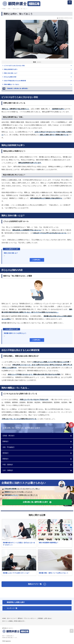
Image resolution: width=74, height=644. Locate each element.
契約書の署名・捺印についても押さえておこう (54, 573)
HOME (4, 618)
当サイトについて (12, 618)
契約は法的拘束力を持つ (11, 69)
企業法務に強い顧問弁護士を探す (35, 502)
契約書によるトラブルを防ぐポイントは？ (16, 573)
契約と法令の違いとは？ (11, 73)
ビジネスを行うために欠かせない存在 (14, 66)
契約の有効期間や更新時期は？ (49, 543)
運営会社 (20, 618)
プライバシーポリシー (30, 618)
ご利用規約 (40, 618)
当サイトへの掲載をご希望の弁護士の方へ (14, 621)
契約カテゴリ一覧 (35, 584)
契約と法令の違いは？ (11, 253)
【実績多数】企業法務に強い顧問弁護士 (15, 89)
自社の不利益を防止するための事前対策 (15, 81)
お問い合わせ (48, 618)
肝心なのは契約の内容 (10, 77)
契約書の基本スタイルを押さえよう (15, 333)
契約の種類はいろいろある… (12, 84)
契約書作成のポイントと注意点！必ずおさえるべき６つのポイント (19, 544)
